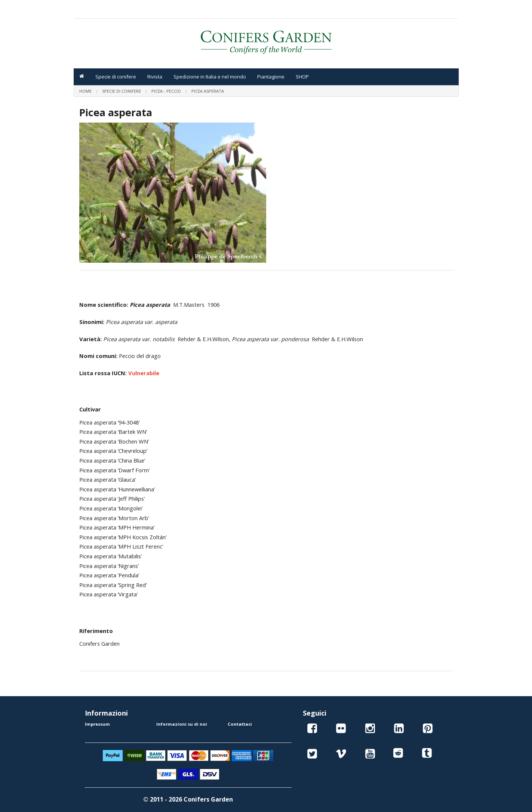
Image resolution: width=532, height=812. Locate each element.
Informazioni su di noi (182, 724)
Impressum (97, 724)
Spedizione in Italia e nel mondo (210, 77)
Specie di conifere (116, 77)
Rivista (155, 77)
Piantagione (271, 77)
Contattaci (240, 724)
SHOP (302, 77)
